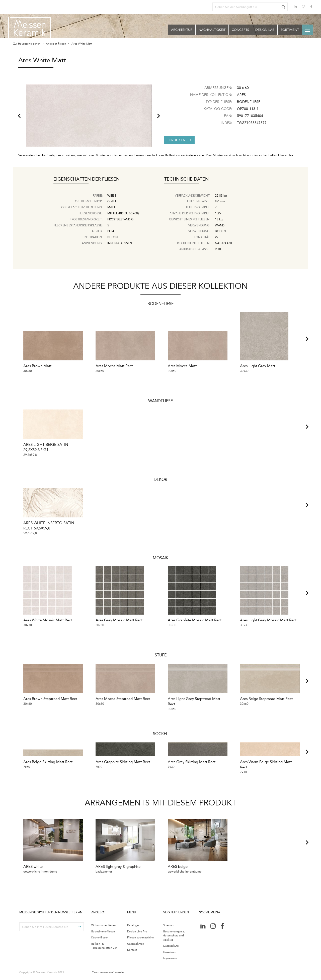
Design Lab (265, 30)
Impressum (170, 959)
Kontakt (132, 950)
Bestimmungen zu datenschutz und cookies (174, 936)
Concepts (240, 30)
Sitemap (168, 926)
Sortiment (290, 30)
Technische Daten (186, 179)
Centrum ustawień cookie (108, 973)
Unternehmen (136, 944)
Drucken (180, 140)
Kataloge (133, 926)
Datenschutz (171, 946)
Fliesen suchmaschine (140, 938)
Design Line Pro (137, 932)
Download (170, 953)
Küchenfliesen (100, 938)
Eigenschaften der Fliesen (87, 179)
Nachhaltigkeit (212, 30)
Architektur (182, 30)
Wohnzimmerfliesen (103, 926)
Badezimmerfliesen (103, 932)
